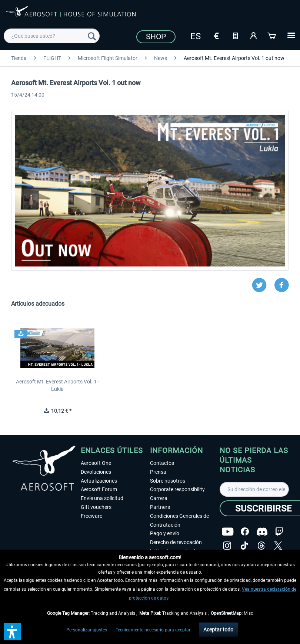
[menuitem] (52, 36)
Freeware (91, 516)
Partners (160, 507)
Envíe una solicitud (102, 498)
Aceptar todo (218, 630)
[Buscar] (92, 36)
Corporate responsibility (177, 489)
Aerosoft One (96, 463)
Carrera (159, 498)
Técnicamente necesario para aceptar (153, 630)
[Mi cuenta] (254, 35)
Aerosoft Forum (99, 489)
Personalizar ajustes (87, 630)
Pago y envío (165, 533)
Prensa (158, 472)
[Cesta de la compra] (272, 35)
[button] (12, 632)
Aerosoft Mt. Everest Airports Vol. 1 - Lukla (58, 385)
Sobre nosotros (168, 481)
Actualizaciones (99, 481)
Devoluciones (96, 472)
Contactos (162, 463)
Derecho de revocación (176, 542)
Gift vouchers (96, 507)
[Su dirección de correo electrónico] (254, 489)
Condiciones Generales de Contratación (179, 520)
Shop (156, 37)
